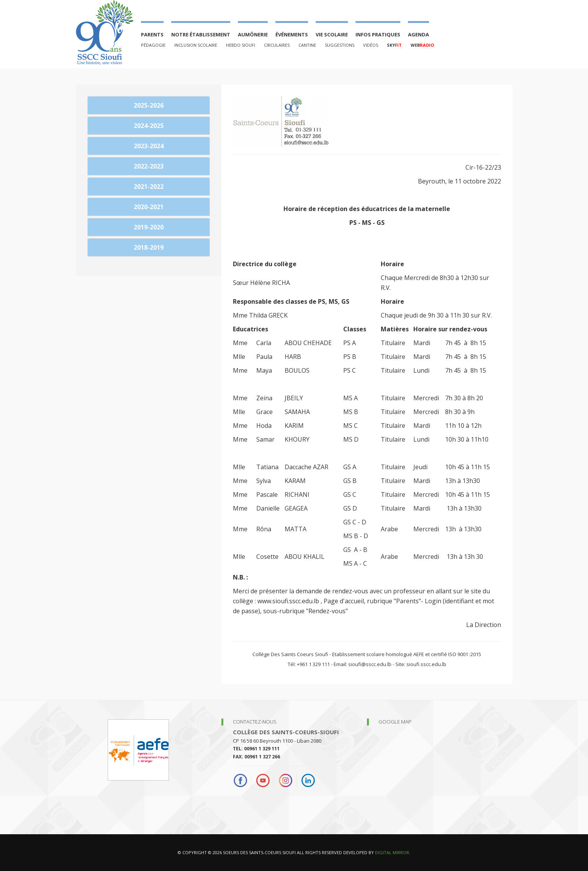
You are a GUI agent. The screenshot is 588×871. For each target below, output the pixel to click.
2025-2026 (149, 105)
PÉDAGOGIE (153, 45)
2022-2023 (149, 166)
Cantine (307, 45)
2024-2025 (149, 126)
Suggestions (340, 45)
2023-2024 (149, 146)
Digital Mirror (392, 852)
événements (292, 34)
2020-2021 (149, 207)
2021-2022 (149, 187)
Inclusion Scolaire (196, 45)
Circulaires (277, 45)
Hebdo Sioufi (241, 45)
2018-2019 (149, 247)
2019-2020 (149, 227)
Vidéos (371, 45)
